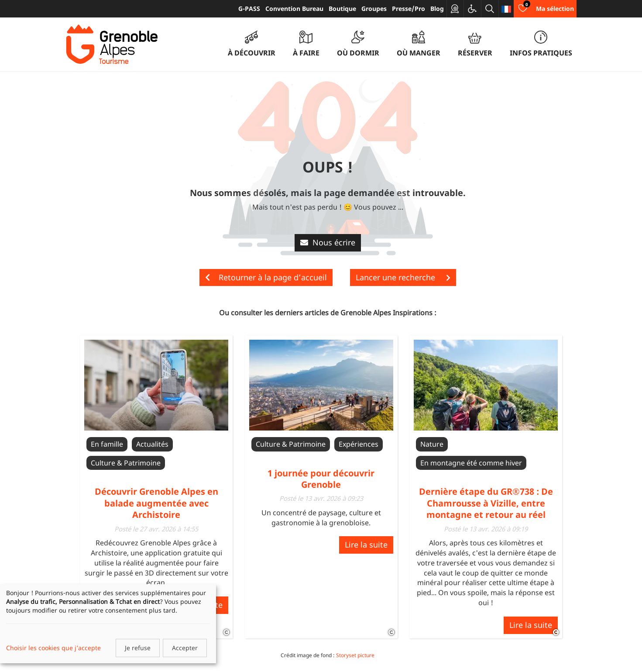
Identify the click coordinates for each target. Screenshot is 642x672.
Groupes (374, 9)
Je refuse (138, 648)
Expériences (359, 444)
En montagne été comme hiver (471, 463)
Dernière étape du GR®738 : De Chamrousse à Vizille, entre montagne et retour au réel (486, 503)
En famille (107, 444)
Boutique (342, 9)
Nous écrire (328, 242)
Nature (432, 444)
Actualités (152, 444)
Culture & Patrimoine (126, 463)
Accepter (185, 648)
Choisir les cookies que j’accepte (53, 648)
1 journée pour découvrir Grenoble (321, 479)
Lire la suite (366, 544)
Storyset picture (355, 655)
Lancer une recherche (403, 277)
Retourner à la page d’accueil (266, 277)
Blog (437, 9)
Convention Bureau (294, 9)
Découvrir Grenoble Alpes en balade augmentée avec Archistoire (156, 503)
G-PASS (249, 9)
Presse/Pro (409, 9)
